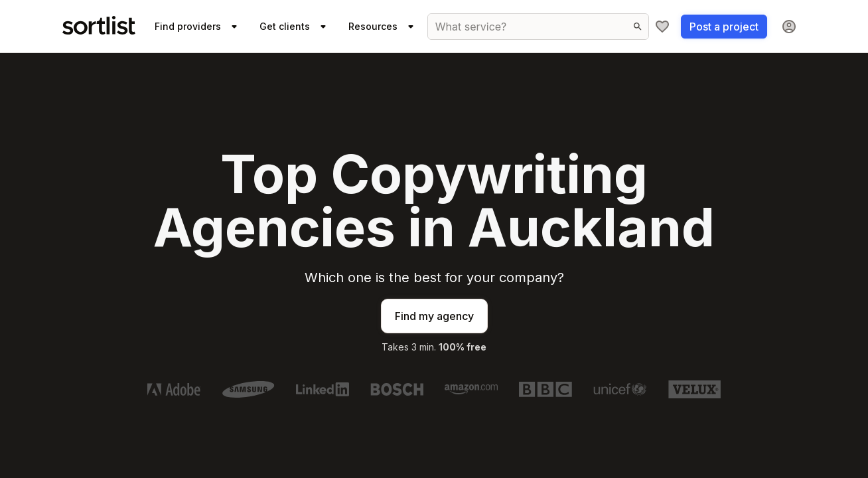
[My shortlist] (662, 27)
